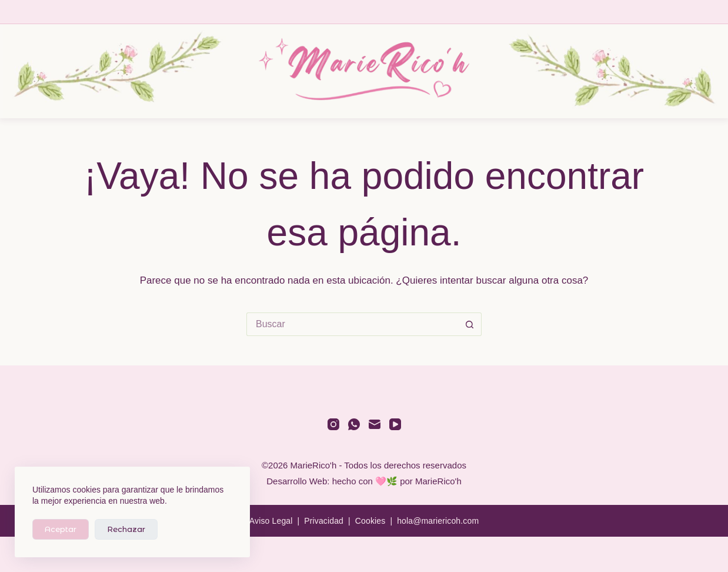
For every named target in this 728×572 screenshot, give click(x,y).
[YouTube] (395, 424)
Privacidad (324, 521)
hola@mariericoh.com (438, 521)
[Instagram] (333, 424)
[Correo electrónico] (375, 424)
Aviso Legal (271, 521)
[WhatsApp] (354, 424)
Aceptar (61, 529)
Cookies (370, 521)
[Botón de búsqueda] (470, 324)
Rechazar (126, 529)
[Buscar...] (352, 324)
